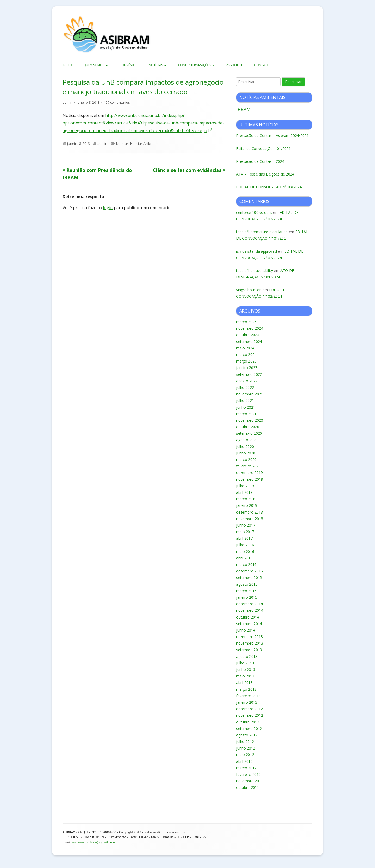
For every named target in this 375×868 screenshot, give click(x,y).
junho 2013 (246, 669)
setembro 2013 (249, 650)
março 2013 (246, 689)
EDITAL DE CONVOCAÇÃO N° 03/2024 (269, 187)
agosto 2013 (247, 656)
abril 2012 (244, 761)
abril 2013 (244, 682)
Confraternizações (195, 65)
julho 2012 (245, 742)
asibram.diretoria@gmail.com (94, 842)
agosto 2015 (247, 584)
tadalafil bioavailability (255, 270)
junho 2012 (246, 748)
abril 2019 (244, 492)
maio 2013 (245, 676)
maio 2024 (245, 348)
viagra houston (249, 290)
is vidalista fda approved (257, 251)
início (67, 65)
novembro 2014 (250, 610)
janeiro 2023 (247, 368)
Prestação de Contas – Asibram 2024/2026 (272, 136)
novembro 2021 (250, 394)
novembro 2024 (250, 328)
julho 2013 (245, 663)
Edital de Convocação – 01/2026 (263, 149)
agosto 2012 (247, 735)
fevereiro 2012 (248, 774)
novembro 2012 (250, 715)
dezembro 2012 (249, 709)
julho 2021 (245, 400)
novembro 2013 (250, 643)
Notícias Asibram (143, 143)
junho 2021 (246, 407)
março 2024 (246, 355)
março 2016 (246, 564)
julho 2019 (245, 486)
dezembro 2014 (249, 604)
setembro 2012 (249, 729)
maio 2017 (245, 532)
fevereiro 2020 (248, 466)
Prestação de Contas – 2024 (260, 161)
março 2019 (246, 499)
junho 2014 (246, 630)
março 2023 (246, 361)
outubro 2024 (248, 335)
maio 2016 (245, 551)
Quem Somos (94, 65)
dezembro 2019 (249, 473)
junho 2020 (246, 453)
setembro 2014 (249, 624)
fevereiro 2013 (248, 696)
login (108, 208)
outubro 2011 (248, 787)
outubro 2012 (248, 722)
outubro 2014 (248, 617)
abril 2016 (244, 558)
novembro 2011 (250, 781)
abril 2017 (244, 538)
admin (67, 102)
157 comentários (117, 102)
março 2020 (246, 460)
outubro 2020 (248, 427)
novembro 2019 (250, 479)
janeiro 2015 (247, 597)
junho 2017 (246, 525)
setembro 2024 (249, 342)
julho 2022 (245, 387)
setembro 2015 (249, 577)
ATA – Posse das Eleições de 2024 (265, 174)
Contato (262, 65)
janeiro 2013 (247, 702)
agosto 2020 (247, 440)
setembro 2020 (249, 433)
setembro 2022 (249, 374)
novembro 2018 (250, 519)
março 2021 (246, 414)
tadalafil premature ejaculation (262, 232)
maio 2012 (245, 755)
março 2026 (246, 322)
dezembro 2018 (249, 512)
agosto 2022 (247, 381)
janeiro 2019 (247, 505)
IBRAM (243, 109)
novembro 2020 (250, 420)
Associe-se (235, 65)
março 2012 (246, 768)
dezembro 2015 (249, 571)
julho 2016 (245, 545)
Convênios (128, 65)
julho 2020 (245, 447)
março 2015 (246, 591)
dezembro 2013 (249, 637)
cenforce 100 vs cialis (254, 212)
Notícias (156, 65)
